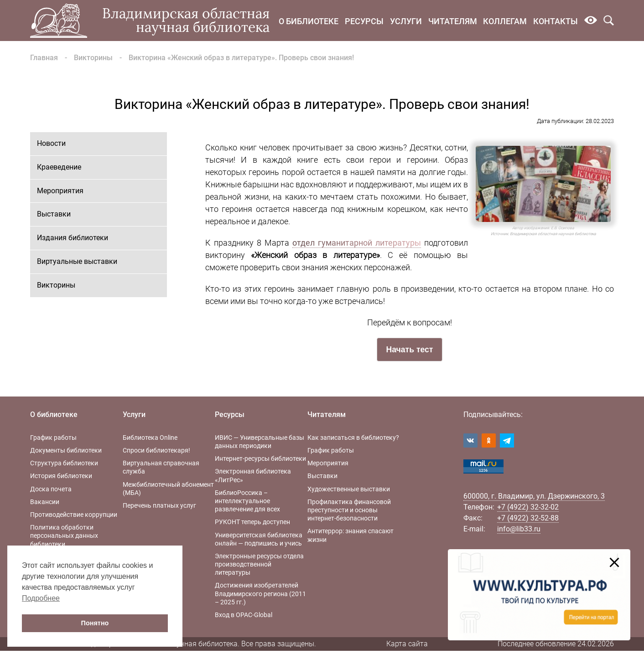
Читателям (453, 21)
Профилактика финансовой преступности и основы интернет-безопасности (349, 510)
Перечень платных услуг (159, 505)
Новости (51, 143)
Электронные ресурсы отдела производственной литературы (259, 564)
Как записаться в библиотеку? (353, 438)
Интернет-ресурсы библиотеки (260, 458)
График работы (53, 438)
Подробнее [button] (41, 598)
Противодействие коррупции (74, 515)
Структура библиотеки (64, 463)
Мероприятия (60, 191)
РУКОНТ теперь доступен (252, 522)
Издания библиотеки (73, 238)
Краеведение (59, 167)
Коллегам (505, 21)
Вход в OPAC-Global (244, 615)
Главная (44, 58)
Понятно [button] (95, 623)
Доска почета (51, 489)
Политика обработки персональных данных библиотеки (64, 536)
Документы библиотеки (66, 450)
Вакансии (45, 502)
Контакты (556, 21)
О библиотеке (309, 21)
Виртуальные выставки (77, 261)
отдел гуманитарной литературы (357, 243)
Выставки (54, 214)
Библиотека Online (150, 438)
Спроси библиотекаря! (156, 450)
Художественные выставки (349, 489)
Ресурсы (364, 21)
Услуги (406, 21)
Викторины (93, 58)
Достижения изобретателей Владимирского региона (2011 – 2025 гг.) (260, 593)
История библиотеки (61, 476)
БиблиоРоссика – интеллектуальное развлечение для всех (247, 501)
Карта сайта (407, 644)
